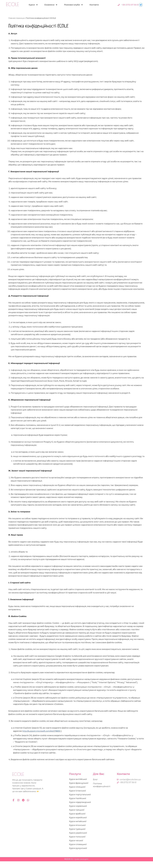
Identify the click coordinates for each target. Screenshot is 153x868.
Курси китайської (78, 828)
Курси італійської (78, 805)
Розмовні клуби (74, 5)
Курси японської (77, 832)
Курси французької (79, 790)
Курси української (78, 840)
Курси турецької (77, 836)
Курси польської (77, 843)
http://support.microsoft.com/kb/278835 (41, 738)
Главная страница (16, 18)
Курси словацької (78, 851)
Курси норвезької (78, 813)
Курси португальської (80, 801)
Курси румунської (78, 855)
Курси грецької (77, 817)
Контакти (94, 5)
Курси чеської (76, 847)
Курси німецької (77, 794)
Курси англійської (78, 786)
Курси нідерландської (80, 809)
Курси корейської (78, 824)
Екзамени (51, 5)
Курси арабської (77, 820)
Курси (33, 5)
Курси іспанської (77, 797)
